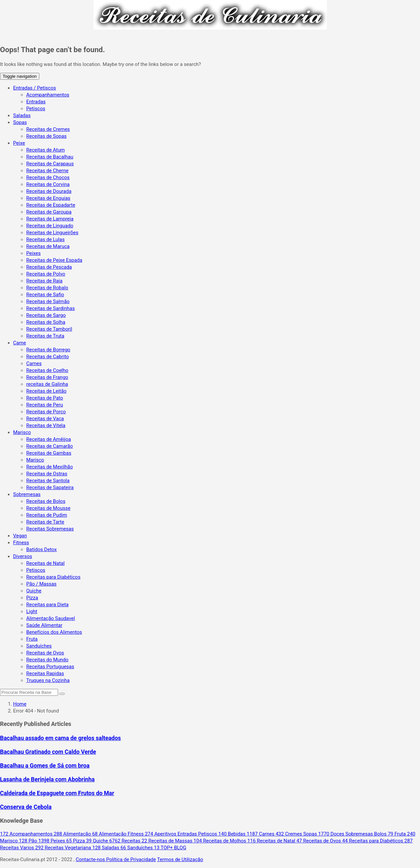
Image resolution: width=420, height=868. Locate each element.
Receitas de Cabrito (48, 357)
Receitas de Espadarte (51, 205)
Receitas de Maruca (48, 246)
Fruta (32, 639)
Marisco (22, 432)
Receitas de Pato (45, 398)
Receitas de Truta (45, 336)
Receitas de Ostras (47, 474)
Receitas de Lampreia (50, 219)
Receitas (126, 841)
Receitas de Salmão (48, 301)
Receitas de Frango (47, 377)
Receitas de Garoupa (49, 212)
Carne (20, 343)
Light (32, 611)
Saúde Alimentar (44, 625)
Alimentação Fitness (119, 834)
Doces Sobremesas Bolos (353, 834)
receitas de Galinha (47, 384)
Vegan (20, 536)
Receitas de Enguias (48, 198)
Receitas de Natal (45, 563)
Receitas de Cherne (47, 171)
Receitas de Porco (46, 412)
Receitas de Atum (45, 150)
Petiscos (36, 109)
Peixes (33, 253)
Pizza (32, 598)
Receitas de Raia (44, 281)
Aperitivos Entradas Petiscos (181, 834)
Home (20, 704)
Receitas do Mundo (47, 660)
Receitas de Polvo (46, 274)
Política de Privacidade (131, 859)
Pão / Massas (41, 584)
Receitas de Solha (46, 322)
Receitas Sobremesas (50, 529)
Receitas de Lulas (45, 239)
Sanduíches (39, 646)
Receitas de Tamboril (49, 329)
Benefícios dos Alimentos (54, 632)
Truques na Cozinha (48, 680)
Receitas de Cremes (48, 129)
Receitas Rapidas (45, 673)
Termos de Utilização (180, 859)
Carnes (34, 363)
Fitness (21, 543)
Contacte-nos (91, 859)
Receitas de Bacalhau (50, 157)
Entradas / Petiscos (34, 88)
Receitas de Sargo (46, 315)
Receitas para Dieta (47, 605)
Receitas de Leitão (46, 391)
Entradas (36, 102)
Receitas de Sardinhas (51, 308)
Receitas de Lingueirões (52, 233)
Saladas (22, 115)
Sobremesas (27, 494)
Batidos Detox (42, 549)
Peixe (19, 143)
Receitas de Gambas (49, 453)
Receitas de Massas (168, 841)
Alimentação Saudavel (51, 618)
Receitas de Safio (45, 295)
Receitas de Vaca (45, 419)
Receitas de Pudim (47, 515)
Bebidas (232, 834)
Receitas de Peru (45, 405)
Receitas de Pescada (49, 267)
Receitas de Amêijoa (49, 439)
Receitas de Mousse (48, 508)
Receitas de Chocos (48, 177)
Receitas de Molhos (220, 841)
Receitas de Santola (48, 481)
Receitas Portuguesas (50, 667)
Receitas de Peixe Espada (54, 260)
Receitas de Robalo (47, 288)
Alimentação (73, 834)
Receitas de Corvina (48, 184)
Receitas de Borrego (48, 350)
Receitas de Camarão (50, 446)
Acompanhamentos (48, 95)
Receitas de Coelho (47, 370)
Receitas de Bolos (46, 501)
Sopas (20, 122)
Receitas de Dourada (49, 191)
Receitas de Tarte (45, 522)
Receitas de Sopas (46, 136)
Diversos (23, 556)
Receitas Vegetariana (64, 848)
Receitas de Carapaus (50, 164)
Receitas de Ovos (45, 653)
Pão (29, 841)
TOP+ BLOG (170, 848)
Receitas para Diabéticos (53, 577)
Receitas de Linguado (50, 226)
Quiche (34, 591)
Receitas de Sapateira (50, 487)
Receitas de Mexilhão (50, 467)
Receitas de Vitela (46, 425)
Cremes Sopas (297, 834)
